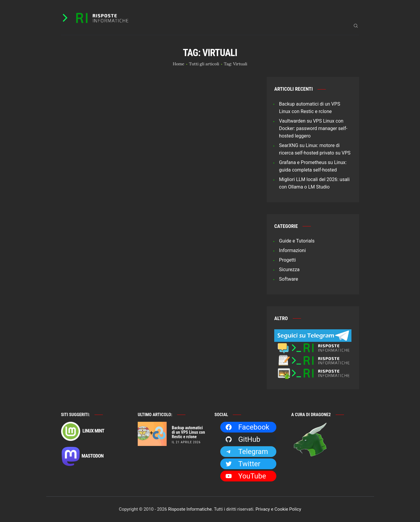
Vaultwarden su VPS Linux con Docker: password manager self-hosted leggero (313, 128)
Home (179, 64)
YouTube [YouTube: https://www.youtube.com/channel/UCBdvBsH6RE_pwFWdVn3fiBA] (245, 476)
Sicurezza (289, 270)
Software (289, 279)
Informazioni (292, 250)
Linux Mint (83, 431)
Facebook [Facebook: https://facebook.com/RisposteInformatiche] (247, 427)
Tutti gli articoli (204, 64)
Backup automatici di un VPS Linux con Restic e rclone (188, 432)
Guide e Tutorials (297, 241)
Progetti (287, 260)
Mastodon (82, 456)
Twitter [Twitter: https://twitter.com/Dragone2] (243, 464)
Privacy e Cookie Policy (278, 509)
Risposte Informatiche (190, 509)
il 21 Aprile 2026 (186, 442)
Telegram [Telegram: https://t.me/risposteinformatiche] (247, 452)
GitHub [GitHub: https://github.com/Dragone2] (243, 439)
